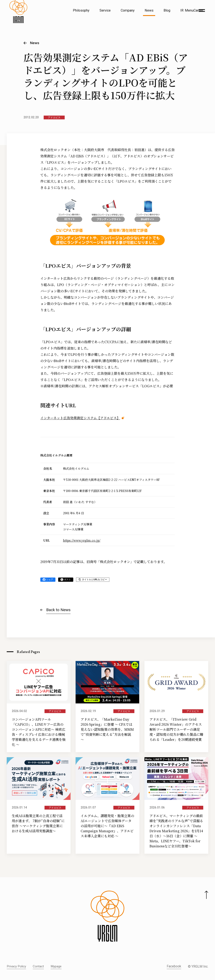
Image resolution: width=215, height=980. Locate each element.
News (149, 10)
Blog (167, 10)
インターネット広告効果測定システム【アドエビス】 (80, 418)
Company (128, 10)
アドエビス (54, 117)
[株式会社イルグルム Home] (18, 20)
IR (182, 10)
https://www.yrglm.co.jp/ (82, 540)
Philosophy (81, 10)
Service (105, 10)
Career (198, 10)
